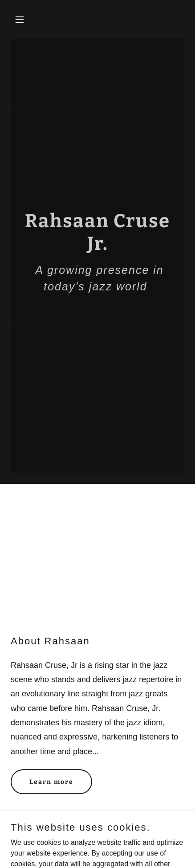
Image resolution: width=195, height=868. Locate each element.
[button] (24, 20)
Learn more (51, 782)
